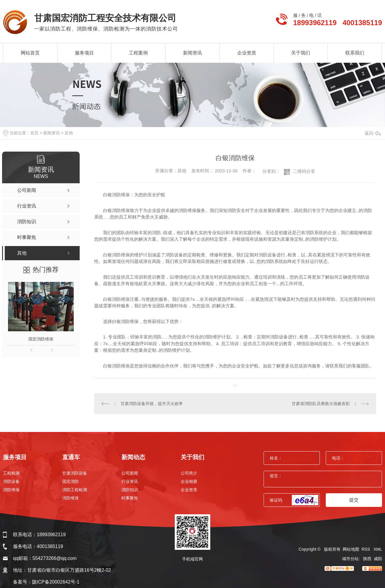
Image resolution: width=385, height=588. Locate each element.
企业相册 (189, 481)
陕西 (367, 559)
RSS (366, 549)
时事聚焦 (130, 498)
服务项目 (84, 53)
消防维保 (11, 490)
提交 (354, 500)
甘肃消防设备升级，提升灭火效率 (152, 404)
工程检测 (11, 473)
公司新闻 (130, 473)
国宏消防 (70, 481)
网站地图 (351, 549)
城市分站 (350, 559)
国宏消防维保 (41, 339)
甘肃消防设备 (75, 473)
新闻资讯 (192, 53)
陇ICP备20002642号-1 (56, 582)
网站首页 (30, 53)
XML (378, 549)
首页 (34, 133)
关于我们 (301, 53)
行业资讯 (130, 481)
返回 (373, 133)
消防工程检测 (75, 490)
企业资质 (247, 53)
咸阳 (378, 559)
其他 (69, 133)
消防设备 (11, 481)
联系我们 (355, 53)
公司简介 (189, 473)
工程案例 (138, 53)
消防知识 (130, 490)
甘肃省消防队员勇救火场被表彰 (321, 404)
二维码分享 (304, 171)
